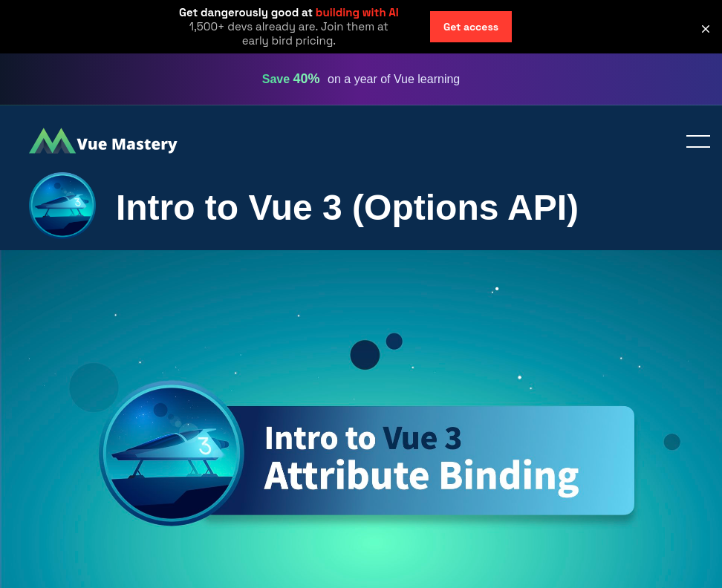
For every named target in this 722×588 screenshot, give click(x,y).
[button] (706, 29)
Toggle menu (692, 143)
